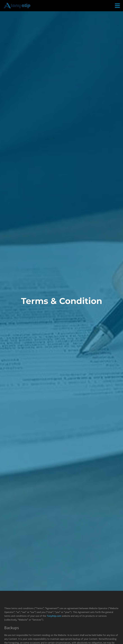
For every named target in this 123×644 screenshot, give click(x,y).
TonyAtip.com (54, 616)
